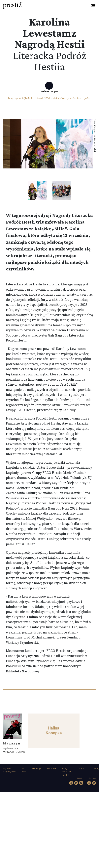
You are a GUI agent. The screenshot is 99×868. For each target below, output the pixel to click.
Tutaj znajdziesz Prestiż (67, 772)
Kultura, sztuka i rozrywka (74, 98)
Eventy (96, 769)
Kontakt (82, 769)
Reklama (51, 769)
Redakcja (36, 769)
